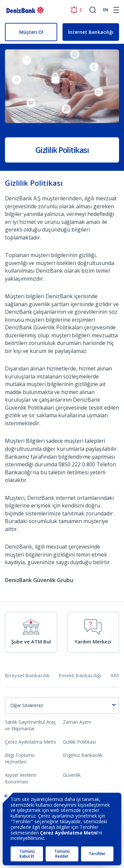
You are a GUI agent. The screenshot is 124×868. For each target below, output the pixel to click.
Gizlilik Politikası (79, 742)
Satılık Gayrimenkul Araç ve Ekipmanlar (30, 725)
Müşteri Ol (31, 32)
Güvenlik (72, 775)
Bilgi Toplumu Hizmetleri (20, 758)
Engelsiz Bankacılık (83, 755)
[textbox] (62, 705)
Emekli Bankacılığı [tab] (80, 675)
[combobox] (62, 705)
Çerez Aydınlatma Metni (30, 742)
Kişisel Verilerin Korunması (21, 778)
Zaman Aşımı (77, 722)
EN (106, 10)
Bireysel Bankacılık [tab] (27, 675)
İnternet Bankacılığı (91, 32)
